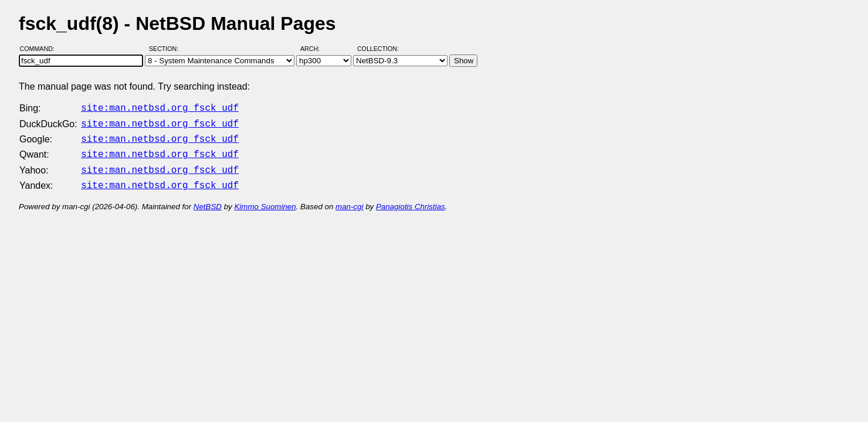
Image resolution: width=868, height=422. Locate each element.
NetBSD (208, 200)
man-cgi (349, 200)
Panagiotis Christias (411, 200)
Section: (166, 49)
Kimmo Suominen (265, 200)
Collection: (378, 49)
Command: (41, 49)
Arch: (315, 49)
